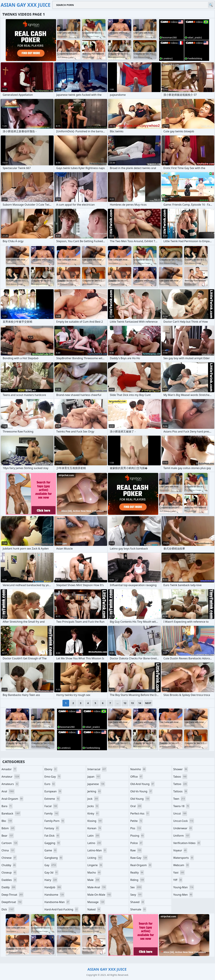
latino (94, 843)
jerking (94, 791)
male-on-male (99, 895)
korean (94, 828)
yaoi (179, 873)
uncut (180, 813)
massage (96, 902)
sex (136, 887)
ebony (51, 769)
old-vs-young (141, 791)
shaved (138, 902)
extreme (52, 799)
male (94, 880)
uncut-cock (184, 821)
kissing (95, 821)
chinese (9, 858)
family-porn (55, 821)
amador (9, 769)
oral (136, 806)
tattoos (180, 791)
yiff (178, 880)
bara (7, 806)
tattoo (180, 784)
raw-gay (139, 858)
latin (94, 836)
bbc (7, 821)
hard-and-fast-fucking (61, 909)
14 (140, 703)
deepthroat (12, 902)
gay (51, 865)
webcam (181, 865)
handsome (55, 895)
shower (180, 769)
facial (51, 806)
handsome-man (57, 902)
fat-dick (52, 836)
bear (8, 836)
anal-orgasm (12, 799)
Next (148, 703)
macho (94, 873)
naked (94, 909)
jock (93, 799)
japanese (96, 784)
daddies (9, 880)
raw (136, 850)
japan (94, 777)
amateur (11, 777)
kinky (93, 813)
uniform (182, 836)
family (52, 813)
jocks (93, 806)
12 (125, 703)
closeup (9, 873)
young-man (184, 887)
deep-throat (13, 895)
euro (50, 784)
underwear (183, 828)
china (8, 850)
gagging (52, 843)
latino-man (97, 850)
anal (8, 791)
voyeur (180, 850)
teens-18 (181, 806)
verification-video (187, 843)
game (51, 850)
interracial (97, 769)
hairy (51, 880)
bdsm (8, 828)
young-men (183, 895)
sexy (136, 895)
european (53, 791)
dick (8, 909)
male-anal (97, 887)
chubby (9, 865)
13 (132, 703)
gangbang (54, 858)
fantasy (52, 828)
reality (137, 873)
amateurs (10, 784)
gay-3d (52, 873)
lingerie (95, 865)
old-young (140, 799)
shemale (138, 909)
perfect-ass (140, 813)
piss (136, 828)
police (137, 843)
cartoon (10, 843)
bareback (11, 813)
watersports (184, 858)
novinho (138, 769)
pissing (137, 836)
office (137, 777)
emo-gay (53, 777)
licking (95, 858)
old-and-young (143, 784)
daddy (9, 887)
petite (137, 821)
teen (179, 799)
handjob (53, 887)
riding (138, 880)
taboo (180, 777)
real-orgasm (141, 865)
